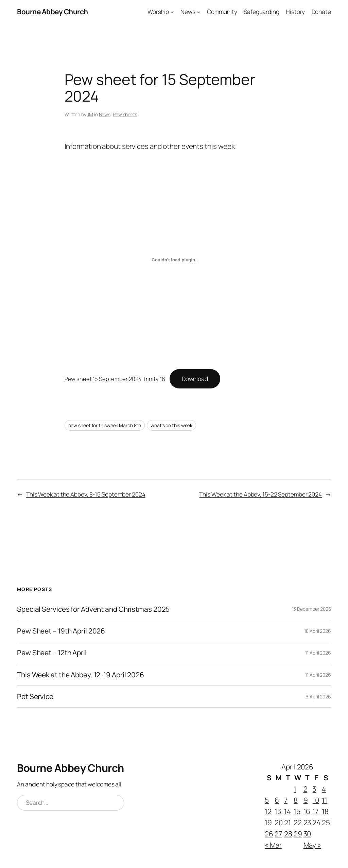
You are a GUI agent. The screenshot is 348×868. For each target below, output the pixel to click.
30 (307, 834)
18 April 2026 (318, 631)
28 (288, 834)
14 (288, 811)
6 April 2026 (318, 697)
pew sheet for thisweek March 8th (105, 425)
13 (278, 811)
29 (298, 834)
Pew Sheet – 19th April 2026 (61, 631)
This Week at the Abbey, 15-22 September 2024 (260, 494)
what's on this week (171, 425)
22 (298, 822)
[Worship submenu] (172, 12)
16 (307, 811)
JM (90, 114)
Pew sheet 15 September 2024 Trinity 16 (115, 379)
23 (307, 822)
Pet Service (35, 697)
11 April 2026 (318, 653)
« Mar (273, 845)
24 (316, 822)
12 (268, 811)
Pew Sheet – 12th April (52, 653)
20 (279, 822)
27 (278, 834)
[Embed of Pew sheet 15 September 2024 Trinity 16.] (174, 260)
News (105, 114)
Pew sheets (125, 114)
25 (326, 822)
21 (288, 822)
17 (315, 811)
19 (268, 822)
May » (312, 845)
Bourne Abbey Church (53, 12)
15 (297, 811)
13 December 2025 (311, 609)
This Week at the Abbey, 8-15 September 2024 (86, 494)
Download (195, 379)
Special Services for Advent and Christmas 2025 (93, 609)
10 (316, 800)
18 (325, 811)
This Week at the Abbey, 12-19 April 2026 (81, 675)
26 (269, 834)
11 (325, 800)
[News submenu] (198, 12)
